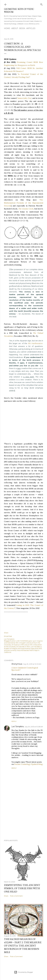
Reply (14, 721)
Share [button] (6, 633)
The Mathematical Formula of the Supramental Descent (23, 203)
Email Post (8, 636)
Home (7, 28)
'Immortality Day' (24, 98)
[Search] (41, 4)
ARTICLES (31, 28)
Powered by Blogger (24, 972)
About (15, 28)
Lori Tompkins (18, 727)
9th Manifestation (35, 343)
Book (22, 28)
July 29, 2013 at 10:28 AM (34, 727)
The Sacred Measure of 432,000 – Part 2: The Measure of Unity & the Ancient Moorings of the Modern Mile (23, 946)
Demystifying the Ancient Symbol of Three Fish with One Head (22, 888)
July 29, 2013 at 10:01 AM (32, 664)
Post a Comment (16, 896)
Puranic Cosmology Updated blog (28, 764)
